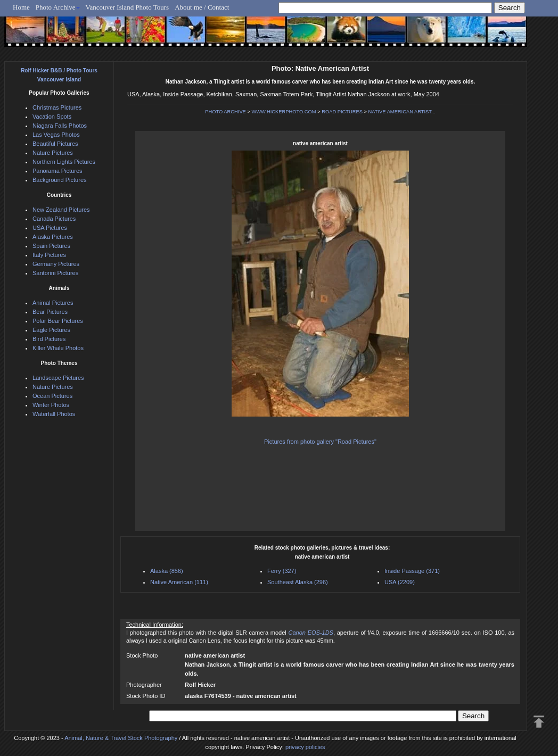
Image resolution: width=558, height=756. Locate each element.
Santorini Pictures (55, 273)
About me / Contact (202, 7)
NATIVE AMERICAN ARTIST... (402, 112)
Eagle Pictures (51, 330)
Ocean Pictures (52, 396)
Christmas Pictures (57, 107)
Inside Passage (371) (412, 571)
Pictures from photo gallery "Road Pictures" (320, 442)
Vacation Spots (52, 117)
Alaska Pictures (53, 237)
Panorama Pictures (58, 171)
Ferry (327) (282, 571)
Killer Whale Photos (58, 348)
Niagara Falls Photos (60, 126)
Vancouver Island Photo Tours (128, 7)
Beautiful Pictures (55, 144)
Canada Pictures (54, 219)
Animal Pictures (53, 303)
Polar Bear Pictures (58, 321)
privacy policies (305, 747)
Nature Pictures (53, 153)
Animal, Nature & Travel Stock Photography (121, 738)
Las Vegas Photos (56, 135)
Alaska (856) (167, 571)
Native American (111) (179, 582)
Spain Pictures (51, 246)
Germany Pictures (56, 264)
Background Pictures (60, 180)
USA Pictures (50, 228)
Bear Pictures (50, 312)
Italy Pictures (49, 255)
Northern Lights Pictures (64, 162)
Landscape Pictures (58, 378)
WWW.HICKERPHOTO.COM (284, 112)
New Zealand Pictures (61, 210)
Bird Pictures (49, 339)
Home (21, 7)
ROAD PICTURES (342, 112)
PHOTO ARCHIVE (225, 112)
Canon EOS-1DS (310, 633)
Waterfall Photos (54, 414)
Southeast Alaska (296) (298, 582)
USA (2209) (400, 582)
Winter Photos (51, 405)
